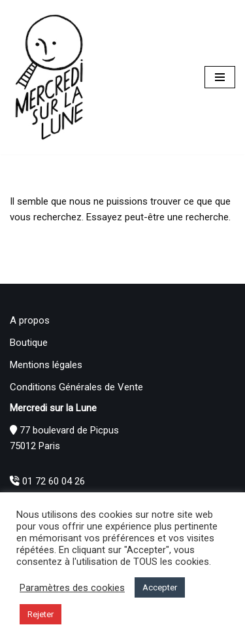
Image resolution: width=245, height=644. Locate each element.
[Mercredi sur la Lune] (49, 77)
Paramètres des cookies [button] (72, 588)
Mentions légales (46, 365)
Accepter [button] (160, 587)
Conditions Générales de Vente (76, 387)
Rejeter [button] (41, 614)
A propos (30, 320)
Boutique (29, 343)
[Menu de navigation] (220, 77)
